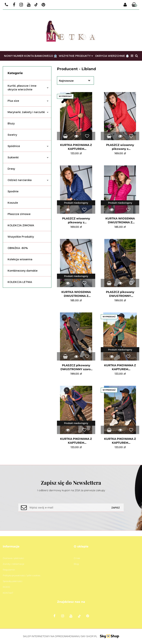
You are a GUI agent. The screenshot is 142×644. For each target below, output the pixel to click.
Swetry (12, 135)
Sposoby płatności (13, 581)
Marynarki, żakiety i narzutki (28, 112)
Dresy (11, 169)
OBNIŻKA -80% (18, 248)
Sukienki (28, 157)
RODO (6, 587)
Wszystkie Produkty (21, 237)
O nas (77, 558)
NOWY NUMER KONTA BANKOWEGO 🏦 (31, 56)
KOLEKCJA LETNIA (20, 282)
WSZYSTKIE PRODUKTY (76, 56)
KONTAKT (8, 593)
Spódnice (28, 146)
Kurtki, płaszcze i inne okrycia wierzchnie (28, 88)
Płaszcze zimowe (19, 214)
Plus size (28, 101)
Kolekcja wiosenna (20, 259)
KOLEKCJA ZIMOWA (21, 225)
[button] (134, 5)
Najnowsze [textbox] (66, 81)
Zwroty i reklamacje (13, 564)
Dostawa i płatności (13, 558)
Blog (76, 564)
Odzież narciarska (28, 180)
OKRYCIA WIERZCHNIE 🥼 (112, 56)
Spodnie (13, 191)
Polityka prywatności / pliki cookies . (22, 575)
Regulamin (9, 570)
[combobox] (75, 80)
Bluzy (11, 123)
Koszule (13, 203)
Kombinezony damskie (23, 271)
